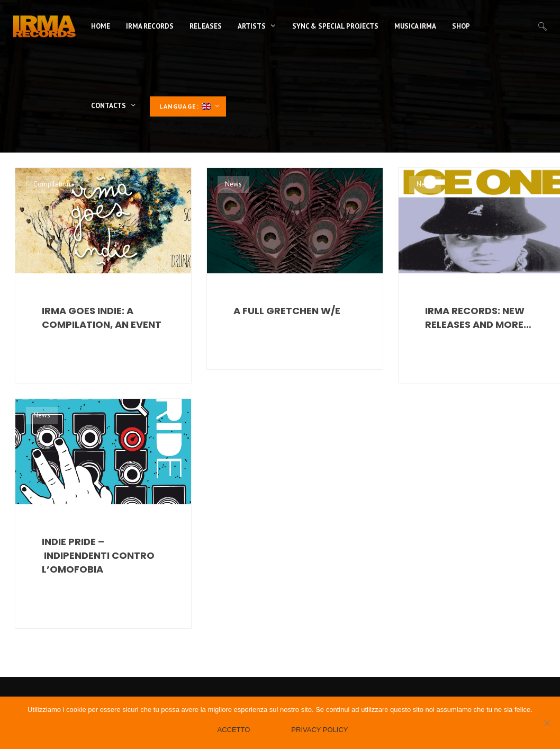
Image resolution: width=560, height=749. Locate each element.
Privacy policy (319, 730)
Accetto (233, 730)
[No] (547, 723)
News (233, 184)
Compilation (52, 184)
